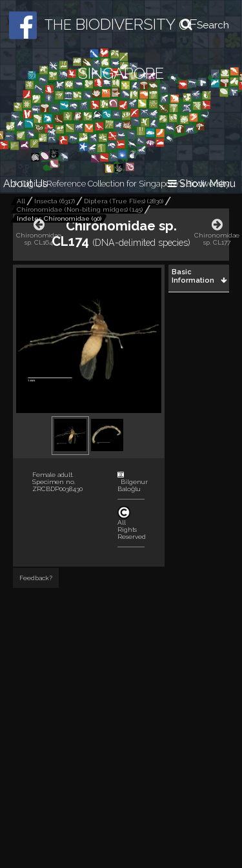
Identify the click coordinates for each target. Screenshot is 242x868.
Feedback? (36, 578)
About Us (25, 184)
